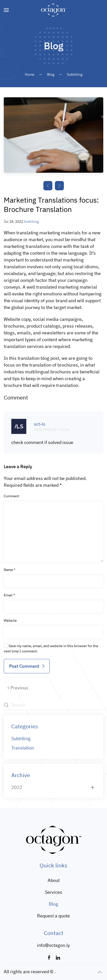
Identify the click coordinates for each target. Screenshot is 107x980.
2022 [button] (17, 787)
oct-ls (40, 424)
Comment (12, 496)
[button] (6, 10)
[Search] (53, 705)
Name (10, 570)
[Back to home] (54, 10)
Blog (53, 904)
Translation (23, 748)
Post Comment (24, 666)
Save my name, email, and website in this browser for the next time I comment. (51, 649)
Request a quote (53, 916)
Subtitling (31, 221)
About (54, 880)
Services (53, 892)
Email (9, 595)
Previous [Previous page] (18, 688)
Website (10, 620)
